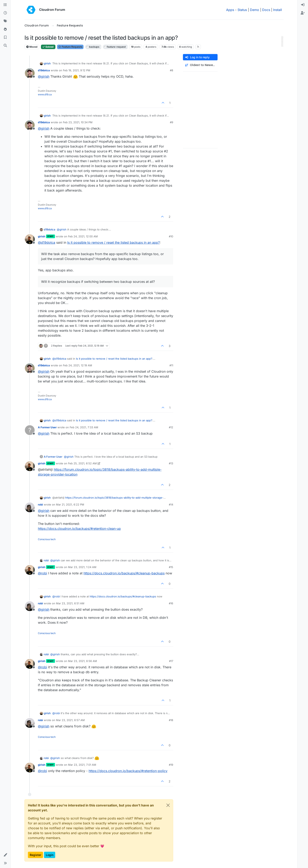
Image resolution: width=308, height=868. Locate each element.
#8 (172, 70)
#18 (171, 720)
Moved (32, 47)
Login (50, 855)
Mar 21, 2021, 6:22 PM (70, 504)
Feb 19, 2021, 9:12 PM (77, 70)
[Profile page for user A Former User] (30, 430)
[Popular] (5, 29)
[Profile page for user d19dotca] (30, 73)
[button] (5, 855)
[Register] (303, 13)
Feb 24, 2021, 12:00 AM (83, 236)
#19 (171, 765)
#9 (172, 122)
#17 (171, 661)
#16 (171, 603)
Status (242, 10)
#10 (171, 236)
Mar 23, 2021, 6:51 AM (70, 603)
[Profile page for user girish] (30, 239)
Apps (230, 10)
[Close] (168, 805)
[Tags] (5, 21)
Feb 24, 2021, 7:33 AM (84, 427)
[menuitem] (303, 5)
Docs (266, 10)
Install (278, 10)
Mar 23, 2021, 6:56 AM (82, 661)
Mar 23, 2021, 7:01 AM (82, 765)
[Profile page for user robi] (30, 507)
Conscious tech (47, 539)
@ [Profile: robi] (42, 573)
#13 (171, 463)
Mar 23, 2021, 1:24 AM (82, 567)
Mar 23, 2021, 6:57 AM (70, 720)
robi (40, 504)
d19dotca (44, 70)
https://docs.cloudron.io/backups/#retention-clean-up (79, 529)
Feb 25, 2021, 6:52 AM (82, 463)
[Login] (303, 5)
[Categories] (5, 5)
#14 (171, 504)
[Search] (5, 46)
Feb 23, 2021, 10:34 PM (78, 122)
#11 (171, 365)
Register (35, 855)
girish (47, 63)
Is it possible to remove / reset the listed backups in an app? (113, 242)
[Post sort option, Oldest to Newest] (200, 65)
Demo (255, 10)
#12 (171, 427)
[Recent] (5, 13)
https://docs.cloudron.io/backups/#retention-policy (128, 771)
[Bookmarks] (5, 37)
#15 (171, 567)
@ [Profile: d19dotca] (47, 242)
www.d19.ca (45, 94)
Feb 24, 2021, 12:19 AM (78, 365)
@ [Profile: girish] (44, 76)
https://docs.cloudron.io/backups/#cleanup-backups (124, 573)
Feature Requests (70, 47)
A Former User (47, 427)
